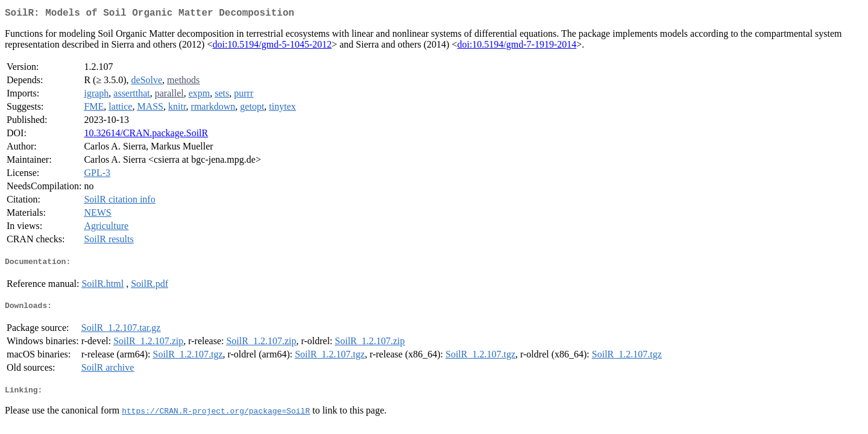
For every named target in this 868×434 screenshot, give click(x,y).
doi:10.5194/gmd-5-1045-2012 (272, 47)
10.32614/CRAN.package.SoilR (146, 135)
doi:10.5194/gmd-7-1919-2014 (517, 47)
